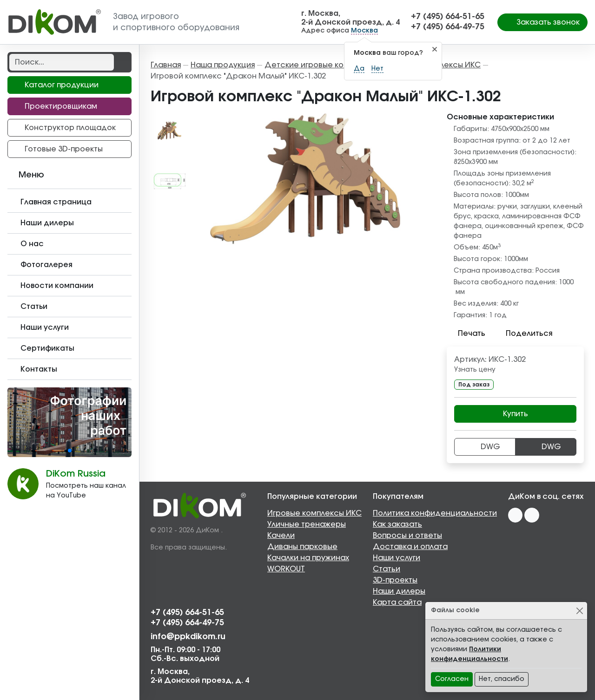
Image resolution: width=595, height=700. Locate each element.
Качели (281, 536)
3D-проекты (395, 580)
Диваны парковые (302, 547)
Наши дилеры (399, 591)
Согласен (452, 679)
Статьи (387, 569)
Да (359, 69)
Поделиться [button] (523, 334)
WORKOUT (286, 569)
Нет (377, 69)
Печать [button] (466, 334)
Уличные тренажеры (307, 524)
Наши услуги (397, 558)
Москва (364, 31)
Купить (516, 414)
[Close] (579, 611)
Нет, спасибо (502, 679)
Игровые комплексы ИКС (314, 513)
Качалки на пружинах (308, 558)
